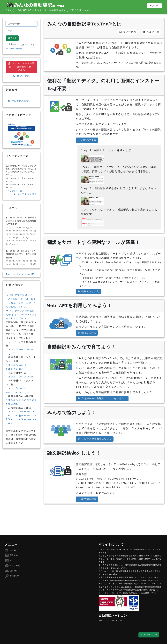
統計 (9, 561)
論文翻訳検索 (87, 499)
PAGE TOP (149, 635)
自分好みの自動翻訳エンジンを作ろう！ (102, 399)
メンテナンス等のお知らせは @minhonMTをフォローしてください (21, 315)
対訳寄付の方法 (18, 101)
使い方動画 (21, 76)
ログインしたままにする (22, 44)
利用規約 (11, 555)
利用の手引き (87, 140)
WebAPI (11, 571)
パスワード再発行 (14, 49)
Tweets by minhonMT (20, 274)
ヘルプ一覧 (151, 32)
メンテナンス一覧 (14, 191)
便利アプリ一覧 (88, 292)
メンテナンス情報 (25, 194)
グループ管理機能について (95, 439)
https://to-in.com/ (20, 377)
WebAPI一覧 (87, 333)
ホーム (10, 550)
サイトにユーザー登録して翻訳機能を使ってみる (21, 67)
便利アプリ (12, 576)
